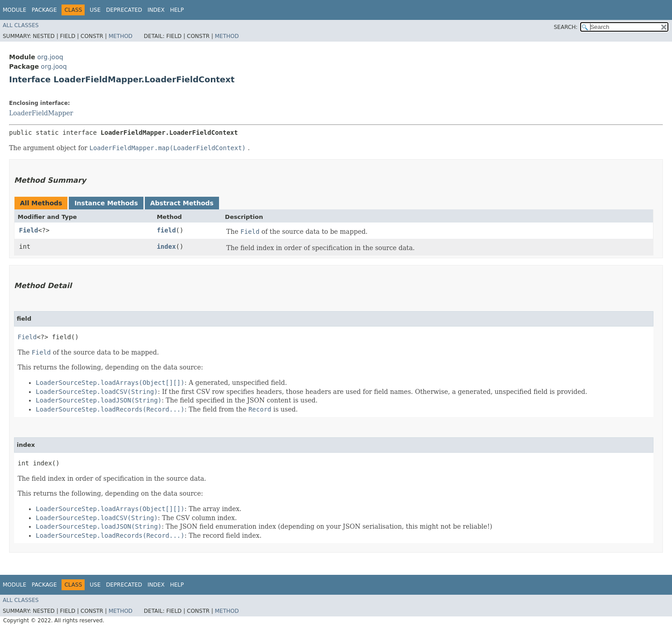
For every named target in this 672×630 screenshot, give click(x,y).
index (166, 246)
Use (95, 10)
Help (177, 10)
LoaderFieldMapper (41, 113)
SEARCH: (566, 27)
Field (29, 230)
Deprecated (124, 10)
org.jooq (50, 57)
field (166, 230)
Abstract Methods (182, 203)
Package (44, 10)
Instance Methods (106, 203)
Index (156, 10)
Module (14, 10)
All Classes (21, 25)
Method (121, 36)
